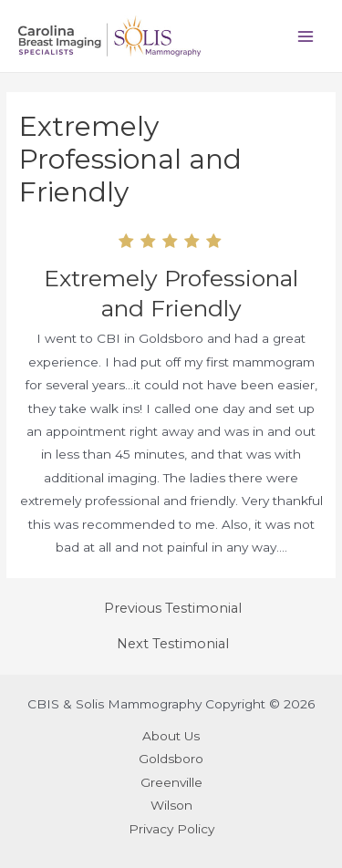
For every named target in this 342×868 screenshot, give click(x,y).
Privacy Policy (171, 829)
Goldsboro (171, 759)
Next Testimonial (173, 644)
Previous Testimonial (173, 609)
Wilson (171, 805)
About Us (171, 736)
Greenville (171, 782)
